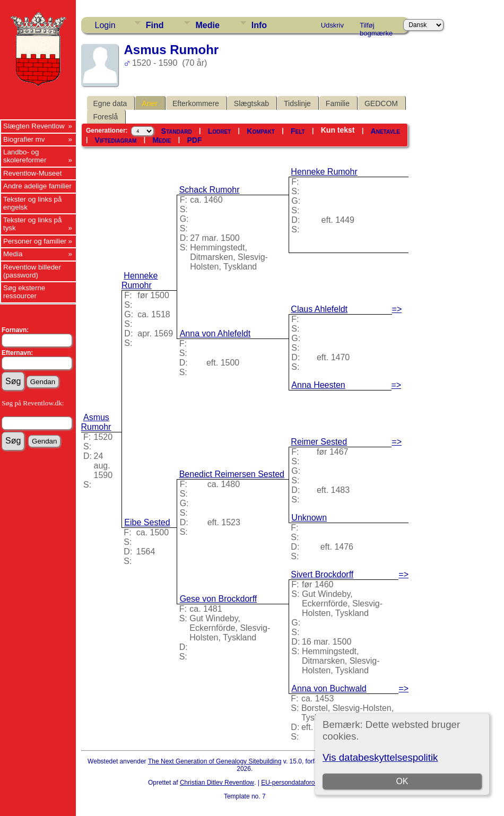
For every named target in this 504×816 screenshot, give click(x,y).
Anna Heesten (318, 385)
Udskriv (332, 25)
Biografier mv (24, 139)
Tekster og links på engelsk (32, 203)
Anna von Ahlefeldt (215, 333)
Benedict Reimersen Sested (232, 474)
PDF (194, 140)
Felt (298, 131)
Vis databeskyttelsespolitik (380, 757)
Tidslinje (297, 103)
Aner (150, 103)
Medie (207, 25)
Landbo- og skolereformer (25, 156)
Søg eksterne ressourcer (24, 292)
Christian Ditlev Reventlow (217, 783)
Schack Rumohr (210, 190)
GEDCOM (381, 103)
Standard (177, 131)
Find (155, 25)
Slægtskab (251, 103)
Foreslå (106, 117)
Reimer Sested (319, 442)
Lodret (220, 131)
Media (13, 254)
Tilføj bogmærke (376, 27)
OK (402, 781)
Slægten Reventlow (34, 126)
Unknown (309, 518)
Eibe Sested (147, 522)
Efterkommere (196, 103)
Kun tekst (338, 130)
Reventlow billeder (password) (32, 271)
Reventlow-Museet (32, 173)
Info (259, 25)
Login (105, 25)
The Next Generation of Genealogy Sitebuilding (215, 761)
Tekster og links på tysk (32, 224)
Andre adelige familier (37, 186)
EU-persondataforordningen (300, 783)
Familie (338, 103)
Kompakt (261, 131)
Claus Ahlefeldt (319, 309)
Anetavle (385, 131)
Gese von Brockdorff (219, 599)
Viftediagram (116, 140)
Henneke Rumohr (140, 280)
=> (397, 309)
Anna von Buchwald (329, 688)
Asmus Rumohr (96, 422)
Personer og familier (35, 241)
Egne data (110, 103)
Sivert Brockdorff (322, 574)
